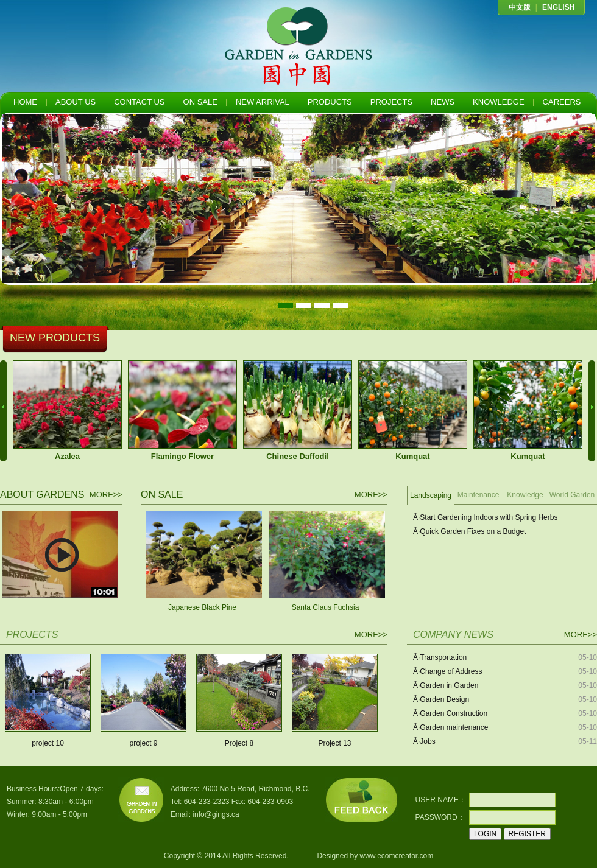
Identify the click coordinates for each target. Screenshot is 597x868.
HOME (25, 102)
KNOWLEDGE (499, 102)
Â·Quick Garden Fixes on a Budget (469, 531)
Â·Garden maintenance (450, 727)
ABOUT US (76, 102)
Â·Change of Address (447, 671)
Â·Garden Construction (450, 713)
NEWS (443, 102)
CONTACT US (139, 102)
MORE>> (106, 495)
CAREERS (562, 102)
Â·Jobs (424, 741)
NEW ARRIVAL (263, 102)
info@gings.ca (216, 814)
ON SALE (200, 102)
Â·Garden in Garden (446, 685)
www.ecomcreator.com (396, 856)
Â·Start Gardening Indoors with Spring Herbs (485, 517)
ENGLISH (558, 7)
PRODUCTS (330, 102)
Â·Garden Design (441, 699)
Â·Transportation (440, 657)
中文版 (520, 7)
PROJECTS (391, 102)
